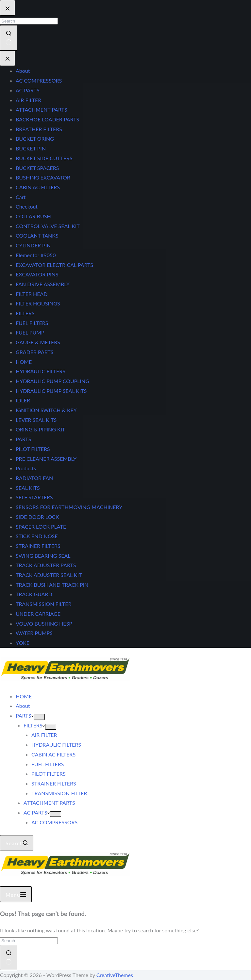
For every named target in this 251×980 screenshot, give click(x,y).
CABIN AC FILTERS (53, 754)
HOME (24, 696)
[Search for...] (29, 941)
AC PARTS (37, 812)
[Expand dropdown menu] (39, 717)
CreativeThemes (115, 975)
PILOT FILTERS (49, 774)
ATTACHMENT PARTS (49, 803)
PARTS (25, 716)
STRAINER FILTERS (54, 783)
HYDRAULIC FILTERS (56, 745)
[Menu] (16, 894)
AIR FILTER (44, 735)
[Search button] (9, 957)
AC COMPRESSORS (54, 822)
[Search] (17, 843)
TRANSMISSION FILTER (59, 793)
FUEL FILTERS (48, 764)
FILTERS (34, 725)
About (23, 706)
